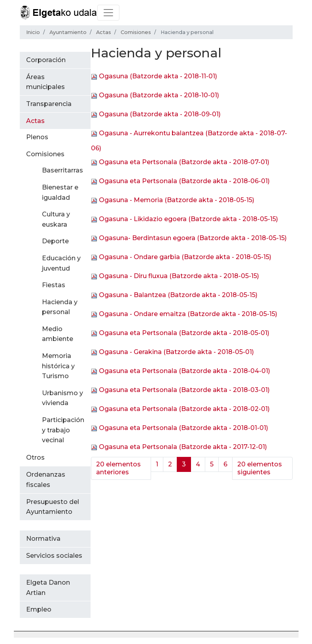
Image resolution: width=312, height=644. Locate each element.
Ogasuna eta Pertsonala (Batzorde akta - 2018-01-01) (183, 428)
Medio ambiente (58, 334)
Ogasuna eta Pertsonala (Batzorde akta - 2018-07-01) (184, 162)
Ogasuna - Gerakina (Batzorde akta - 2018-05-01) (176, 352)
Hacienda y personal (60, 307)
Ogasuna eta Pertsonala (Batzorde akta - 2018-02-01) (184, 409)
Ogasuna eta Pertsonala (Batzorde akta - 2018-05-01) (184, 333)
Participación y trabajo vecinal (63, 430)
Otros (35, 457)
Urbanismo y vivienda (62, 398)
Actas (104, 32)
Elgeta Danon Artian (48, 588)
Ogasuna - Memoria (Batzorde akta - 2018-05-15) (177, 200)
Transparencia (49, 104)
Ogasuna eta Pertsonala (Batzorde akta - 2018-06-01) (184, 181)
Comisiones (136, 32)
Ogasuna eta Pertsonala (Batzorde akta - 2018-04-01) (184, 371)
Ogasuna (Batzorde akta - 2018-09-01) (160, 114)
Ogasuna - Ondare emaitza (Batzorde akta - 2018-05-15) (188, 314)
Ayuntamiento (68, 32)
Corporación (46, 60)
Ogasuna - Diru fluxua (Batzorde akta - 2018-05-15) (179, 276)
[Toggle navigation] (108, 13)
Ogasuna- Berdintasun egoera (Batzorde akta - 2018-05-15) (193, 238)
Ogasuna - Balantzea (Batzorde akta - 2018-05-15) (178, 295)
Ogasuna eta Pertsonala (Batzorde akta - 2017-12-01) (183, 447)
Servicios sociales (54, 556)
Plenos (37, 137)
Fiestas (54, 285)
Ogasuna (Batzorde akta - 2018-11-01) (158, 76)
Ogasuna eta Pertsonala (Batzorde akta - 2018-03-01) (184, 390)
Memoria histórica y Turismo (58, 366)
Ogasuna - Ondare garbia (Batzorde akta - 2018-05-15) (185, 257)
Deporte (55, 241)
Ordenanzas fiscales (46, 480)
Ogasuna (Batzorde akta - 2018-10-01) (159, 95)
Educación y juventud (61, 263)
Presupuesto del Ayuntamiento (53, 507)
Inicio (33, 32)
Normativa (43, 539)
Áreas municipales (45, 82)
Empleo (39, 609)
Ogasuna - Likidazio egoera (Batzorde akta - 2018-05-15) (188, 219)
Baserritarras (62, 170)
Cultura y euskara (56, 219)
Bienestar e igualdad (60, 192)
